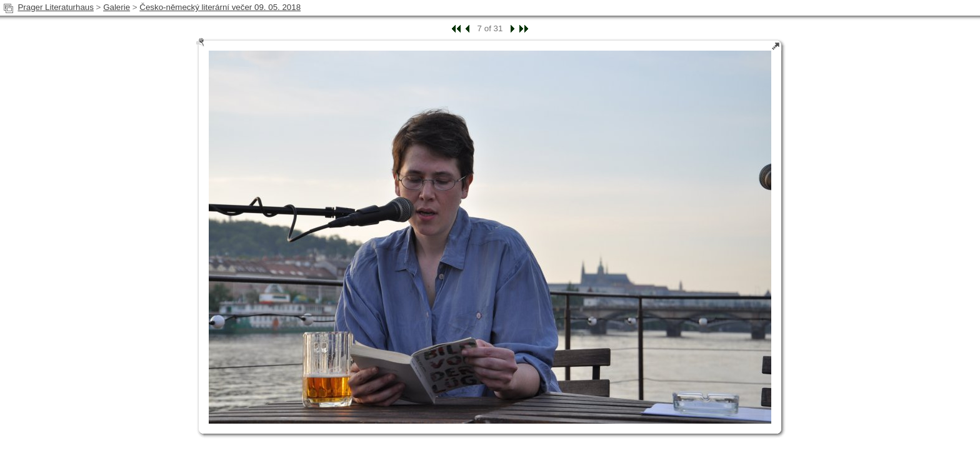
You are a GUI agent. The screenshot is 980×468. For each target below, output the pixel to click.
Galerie (117, 7)
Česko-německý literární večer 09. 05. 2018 (220, 7)
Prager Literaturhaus (56, 7)
